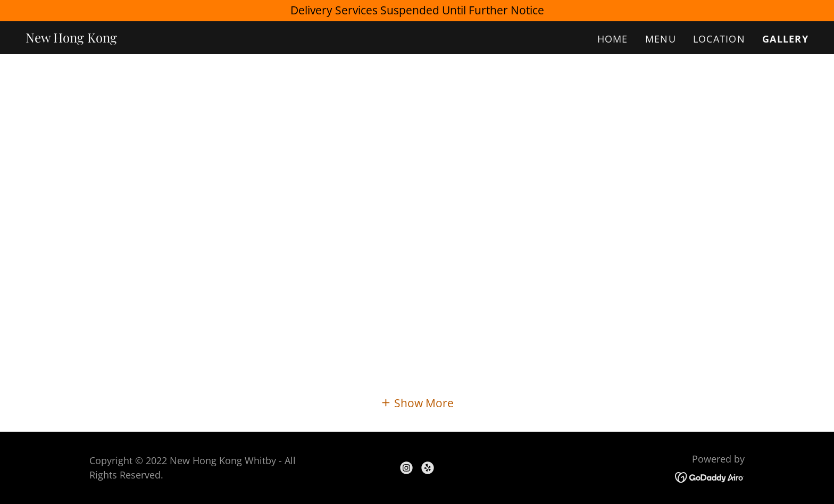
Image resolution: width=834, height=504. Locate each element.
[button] (417, 402)
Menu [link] (661, 39)
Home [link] (613, 39)
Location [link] (719, 39)
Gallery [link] (785, 39)
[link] (71, 38)
